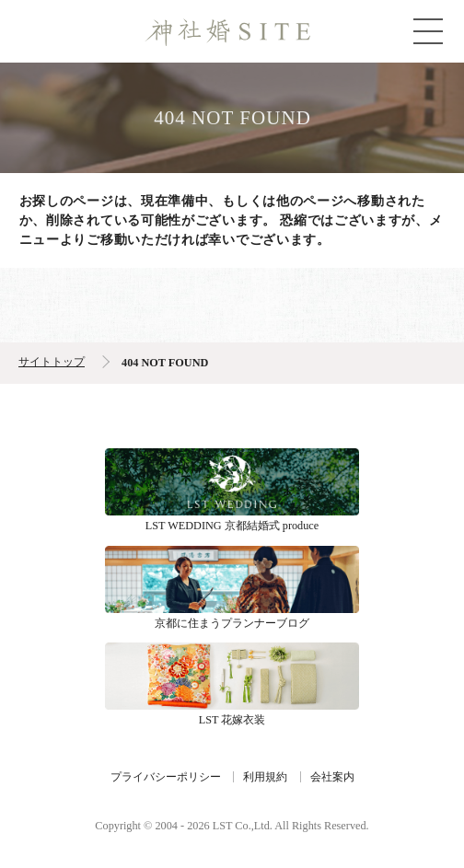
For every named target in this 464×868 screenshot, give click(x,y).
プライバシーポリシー (166, 777)
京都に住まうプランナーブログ (232, 579)
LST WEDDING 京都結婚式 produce (232, 482)
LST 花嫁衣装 (232, 676)
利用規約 (265, 777)
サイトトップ (52, 362)
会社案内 (332, 777)
